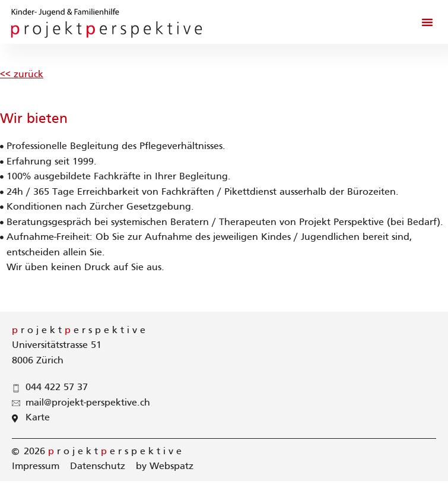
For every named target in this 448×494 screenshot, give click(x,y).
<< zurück (22, 75)
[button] (427, 22)
